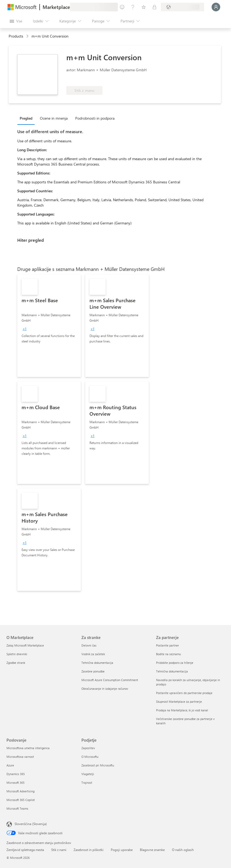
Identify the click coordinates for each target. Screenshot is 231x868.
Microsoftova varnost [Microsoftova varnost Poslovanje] (20, 757)
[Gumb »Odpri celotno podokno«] (16, 21)
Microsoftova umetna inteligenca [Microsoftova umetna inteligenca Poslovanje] (28, 748)
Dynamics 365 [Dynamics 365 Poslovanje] (16, 774)
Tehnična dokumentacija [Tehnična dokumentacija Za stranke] (97, 663)
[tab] (27, 118)
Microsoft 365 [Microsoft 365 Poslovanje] (15, 783)
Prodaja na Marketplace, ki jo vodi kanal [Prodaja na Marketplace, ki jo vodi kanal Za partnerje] (182, 710)
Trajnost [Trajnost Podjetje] (87, 783)
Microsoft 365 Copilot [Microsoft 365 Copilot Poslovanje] (21, 800)
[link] (49, 326)
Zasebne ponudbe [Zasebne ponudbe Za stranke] (93, 671)
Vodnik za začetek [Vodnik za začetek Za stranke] (93, 654)
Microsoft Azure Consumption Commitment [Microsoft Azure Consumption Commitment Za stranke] (110, 680)
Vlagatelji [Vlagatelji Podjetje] (88, 774)
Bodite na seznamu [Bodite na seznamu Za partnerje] (168, 654)
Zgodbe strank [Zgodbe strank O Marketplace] (16, 663)
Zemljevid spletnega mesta (25, 850)
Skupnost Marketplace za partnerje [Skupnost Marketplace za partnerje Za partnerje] (179, 702)
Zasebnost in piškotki (89, 850)
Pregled (26, 118)
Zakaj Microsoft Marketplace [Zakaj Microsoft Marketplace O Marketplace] (25, 645)
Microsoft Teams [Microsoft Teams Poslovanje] (17, 808)
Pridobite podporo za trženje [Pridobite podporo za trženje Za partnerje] (175, 663)
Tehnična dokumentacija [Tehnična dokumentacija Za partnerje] (172, 671)
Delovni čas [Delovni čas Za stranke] (89, 645)
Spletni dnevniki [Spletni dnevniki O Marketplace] (17, 654)
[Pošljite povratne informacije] (122, 7)
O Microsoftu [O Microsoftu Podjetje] (90, 757)
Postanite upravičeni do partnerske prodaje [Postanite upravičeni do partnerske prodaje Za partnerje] (184, 693)
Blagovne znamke (152, 850)
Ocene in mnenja (54, 118)
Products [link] (16, 36)
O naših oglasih (183, 850)
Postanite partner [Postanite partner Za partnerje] (168, 645)
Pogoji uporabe (122, 850)
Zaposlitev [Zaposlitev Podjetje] (88, 748)
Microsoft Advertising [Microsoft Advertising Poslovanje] (20, 791)
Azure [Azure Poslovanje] (10, 765)
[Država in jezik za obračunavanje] (182, 7)
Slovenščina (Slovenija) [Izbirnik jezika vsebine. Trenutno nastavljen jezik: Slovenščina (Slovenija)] (31, 824)
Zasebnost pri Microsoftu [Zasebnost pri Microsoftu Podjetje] (98, 765)
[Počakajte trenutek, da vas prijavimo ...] (216, 7)
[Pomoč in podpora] (133, 7)
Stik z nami (59, 850)
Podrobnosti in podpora (95, 118)
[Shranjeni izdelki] (144, 7)
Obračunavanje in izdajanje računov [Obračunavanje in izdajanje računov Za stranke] (105, 689)
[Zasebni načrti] (154, 7)
